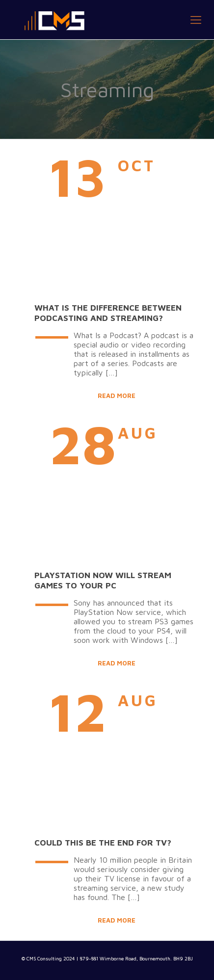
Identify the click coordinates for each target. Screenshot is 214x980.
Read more (117, 396)
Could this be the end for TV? (103, 843)
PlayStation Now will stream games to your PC (103, 580)
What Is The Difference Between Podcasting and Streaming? (108, 313)
